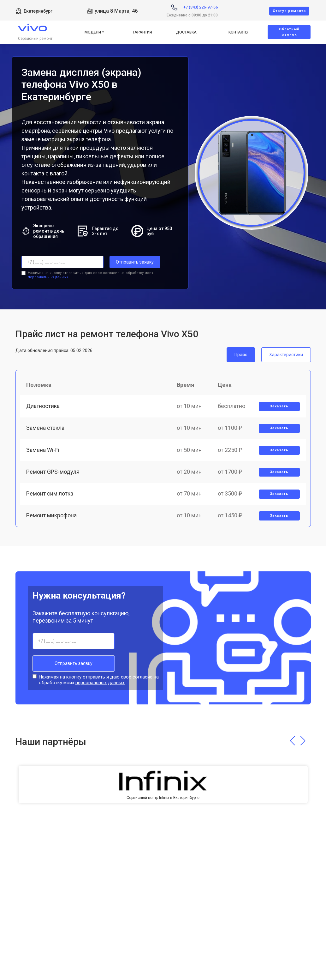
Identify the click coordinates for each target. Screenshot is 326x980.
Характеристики (286, 354)
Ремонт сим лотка (50, 494)
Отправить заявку (135, 262)
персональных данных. (48, 277)
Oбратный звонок (289, 32)
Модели (93, 32)
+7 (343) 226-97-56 (201, 7)
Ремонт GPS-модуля (53, 472)
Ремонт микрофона (52, 516)
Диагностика (43, 406)
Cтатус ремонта (289, 11)
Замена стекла (46, 428)
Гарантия (142, 32)
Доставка (186, 32)
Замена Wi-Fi (43, 450)
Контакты (238, 32)
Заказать (279, 406)
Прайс (241, 354)
